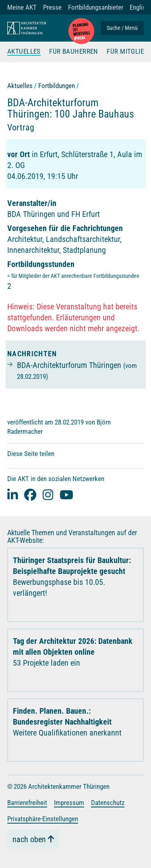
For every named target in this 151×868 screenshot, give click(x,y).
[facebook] (30, 495)
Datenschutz (108, 803)
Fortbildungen (57, 86)
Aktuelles (24, 52)
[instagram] (48, 495)
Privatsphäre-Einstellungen (43, 819)
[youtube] (66, 495)
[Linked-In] (12, 495)
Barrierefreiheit (27, 803)
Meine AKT (22, 7)
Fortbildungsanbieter (96, 7)
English (139, 7)
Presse (52, 7)
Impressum (69, 803)
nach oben (29, 839)
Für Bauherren (74, 52)
